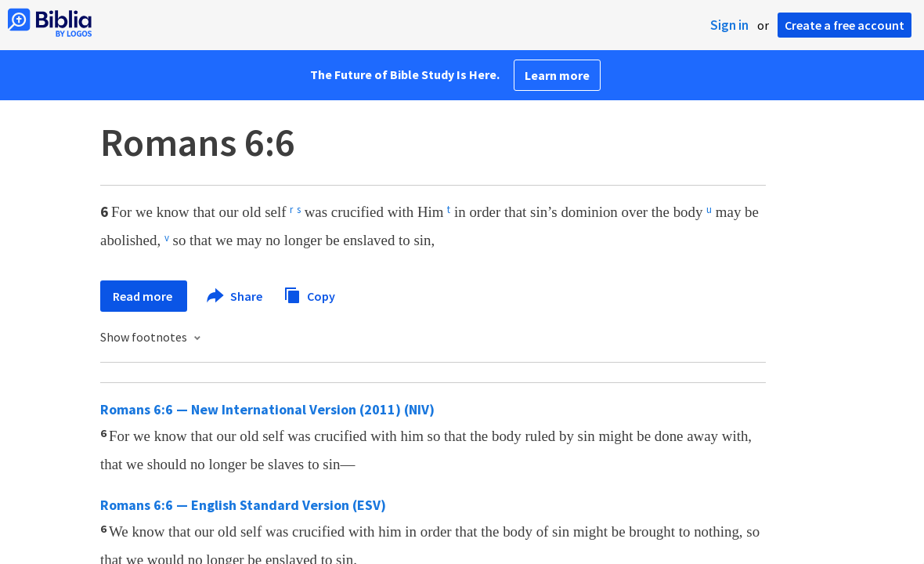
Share (235, 296)
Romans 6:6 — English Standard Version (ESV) (243, 505)
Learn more (557, 75)
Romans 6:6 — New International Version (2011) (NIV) (267, 409)
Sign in (729, 25)
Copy (309, 294)
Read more (144, 296)
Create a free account (845, 25)
